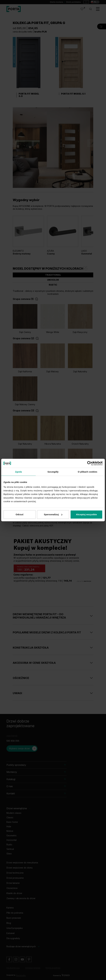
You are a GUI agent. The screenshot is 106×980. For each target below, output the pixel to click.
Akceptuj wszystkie (86, 514)
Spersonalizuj (53, 514)
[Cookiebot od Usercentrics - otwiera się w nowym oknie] (89, 463)
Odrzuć (20, 514)
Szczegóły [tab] (53, 472)
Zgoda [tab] (18, 472)
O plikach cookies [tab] (87, 472)
